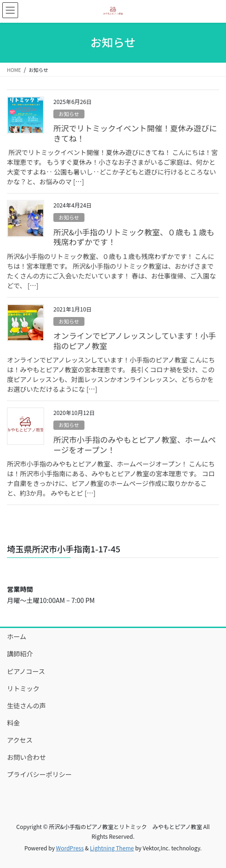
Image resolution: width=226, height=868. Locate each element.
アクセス (20, 740)
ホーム (17, 636)
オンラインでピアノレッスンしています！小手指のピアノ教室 (135, 341)
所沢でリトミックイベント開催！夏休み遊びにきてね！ (135, 133)
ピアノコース (26, 671)
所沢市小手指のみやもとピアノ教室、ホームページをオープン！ (135, 445)
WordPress (70, 848)
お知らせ (69, 114)
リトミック (23, 688)
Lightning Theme (112, 848)
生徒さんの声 (26, 706)
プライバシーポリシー (39, 774)
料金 (13, 723)
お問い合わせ (26, 757)
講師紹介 (20, 654)
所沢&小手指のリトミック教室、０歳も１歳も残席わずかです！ (134, 237)
